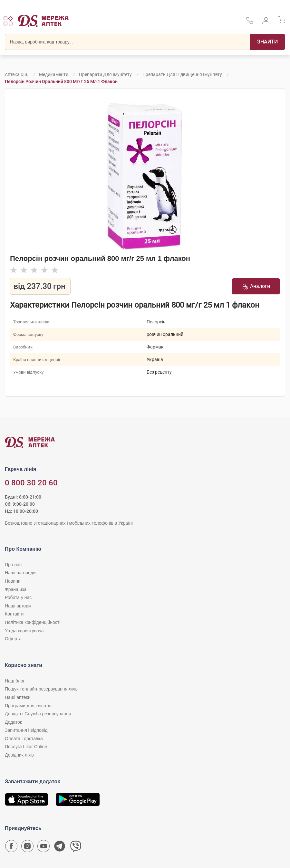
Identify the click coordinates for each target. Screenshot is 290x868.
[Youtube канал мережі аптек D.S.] (43, 848)
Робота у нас (18, 597)
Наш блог (15, 681)
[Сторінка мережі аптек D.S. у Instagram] (27, 848)
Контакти (14, 614)
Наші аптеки (18, 697)
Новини (13, 581)
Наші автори (18, 606)
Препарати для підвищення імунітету (182, 74)
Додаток (13, 722)
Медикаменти (54, 74)
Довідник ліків (19, 755)
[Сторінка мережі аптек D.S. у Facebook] (11, 848)
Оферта (13, 639)
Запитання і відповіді (27, 730)
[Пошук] (267, 42)
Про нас (13, 565)
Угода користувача (24, 631)
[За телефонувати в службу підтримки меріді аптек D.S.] (250, 23)
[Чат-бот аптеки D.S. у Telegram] (60, 848)
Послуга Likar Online (26, 747)
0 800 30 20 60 (31, 483)
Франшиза (16, 589)
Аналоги (256, 286)
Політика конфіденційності (33, 622)
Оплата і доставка (24, 739)
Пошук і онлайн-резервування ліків (41, 689)
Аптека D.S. (17, 74)
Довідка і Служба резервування (38, 714)
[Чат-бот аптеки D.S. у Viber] (76, 848)
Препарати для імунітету (105, 74)
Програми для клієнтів (28, 706)
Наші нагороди (20, 573)
